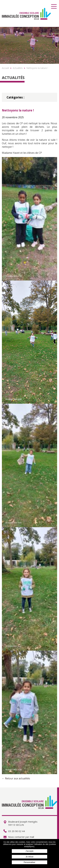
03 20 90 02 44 (14, 831)
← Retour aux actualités (16, 778)
